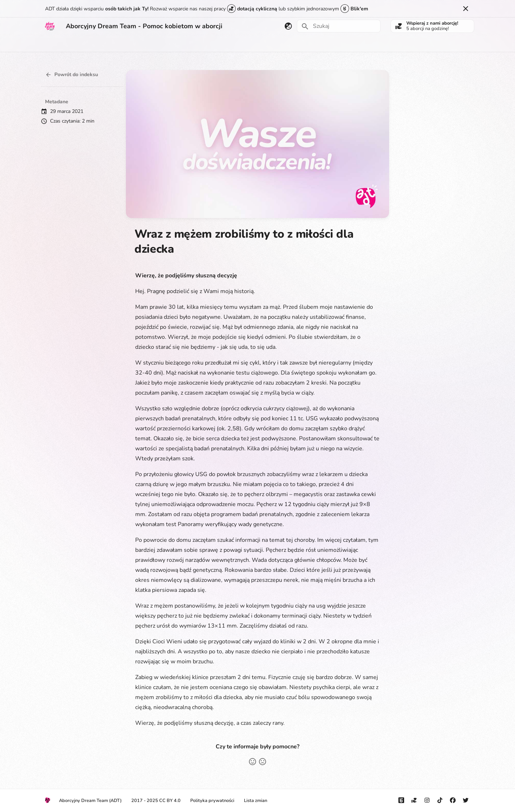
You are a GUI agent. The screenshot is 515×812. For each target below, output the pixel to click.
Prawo (230, 44)
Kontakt (314, 44)
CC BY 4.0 (170, 801)
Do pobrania (347, 44)
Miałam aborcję (90, 44)
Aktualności (260, 44)
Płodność (127, 44)
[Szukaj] (339, 26)
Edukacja (203, 44)
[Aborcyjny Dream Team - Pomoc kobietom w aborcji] (50, 26)
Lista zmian (256, 801)
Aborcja (54, 44)
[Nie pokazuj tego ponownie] (466, 9)
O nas (290, 44)
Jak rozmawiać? (165, 44)
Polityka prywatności (212, 801)
